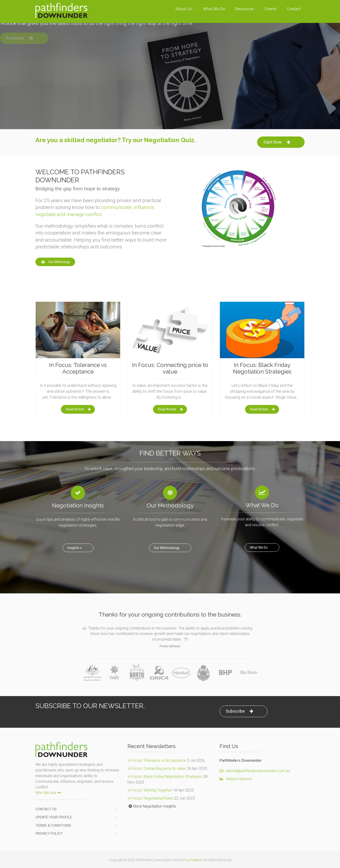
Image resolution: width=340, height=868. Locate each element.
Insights (75, 543)
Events (271, 9)
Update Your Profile (54, 817)
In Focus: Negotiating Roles (150, 798)
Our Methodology (167, 543)
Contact (294, 9)
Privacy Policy (49, 834)
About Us (184, 9)
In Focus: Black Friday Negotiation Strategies (165, 777)
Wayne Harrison (239, 779)
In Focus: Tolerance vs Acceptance (157, 760)
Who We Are (48, 793)
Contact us (46, 809)
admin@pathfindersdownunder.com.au (255, 771)
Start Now (277, 142)
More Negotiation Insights (152, 806)
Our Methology (55, 262)
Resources (244, 9)
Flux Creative (193, 860)
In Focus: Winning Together (150, 790)
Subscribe (239, 711)
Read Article (78, 409)
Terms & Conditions (53, 825)
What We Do (214, 9)
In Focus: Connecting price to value (157, 768)
